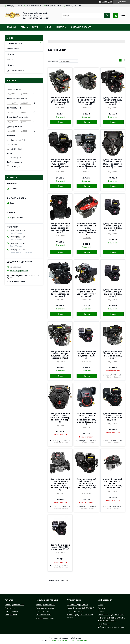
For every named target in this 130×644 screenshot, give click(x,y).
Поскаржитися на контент (58, 640)
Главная (11, 27)
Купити (61, 122)
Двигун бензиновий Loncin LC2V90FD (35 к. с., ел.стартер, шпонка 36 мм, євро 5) (113, 164)
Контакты (61, 27)
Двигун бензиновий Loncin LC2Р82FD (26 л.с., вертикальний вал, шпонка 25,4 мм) (113, 483)
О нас (48, 27)
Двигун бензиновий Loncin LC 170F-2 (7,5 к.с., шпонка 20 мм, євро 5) (60, 101)
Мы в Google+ (104, 624)
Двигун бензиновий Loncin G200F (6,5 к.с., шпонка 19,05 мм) (86, 355)
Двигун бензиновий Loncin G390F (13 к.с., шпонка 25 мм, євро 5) (113, 227)
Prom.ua (78, 638)
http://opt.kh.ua (15, 267)
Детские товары (11, 611)
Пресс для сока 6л (75, 611)
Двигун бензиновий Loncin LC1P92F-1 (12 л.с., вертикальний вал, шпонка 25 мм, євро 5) (86, 419)
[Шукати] (107, 16)
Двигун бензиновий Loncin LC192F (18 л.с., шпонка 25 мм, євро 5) (113, 355)
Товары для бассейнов (14, 605)
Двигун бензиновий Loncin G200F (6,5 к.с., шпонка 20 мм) (60, 547)
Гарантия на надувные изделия (111, 615)
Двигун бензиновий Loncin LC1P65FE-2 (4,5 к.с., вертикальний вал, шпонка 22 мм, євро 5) (86, 229)
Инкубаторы (10, 608)
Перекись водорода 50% (77, 605)
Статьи (11, 54)
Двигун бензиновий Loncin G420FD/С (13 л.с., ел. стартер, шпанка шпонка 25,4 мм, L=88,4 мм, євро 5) (86, 484)
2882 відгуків (107, 2)
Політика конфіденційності (79, 640)
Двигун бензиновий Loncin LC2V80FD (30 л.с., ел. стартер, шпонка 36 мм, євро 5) (60, 418)
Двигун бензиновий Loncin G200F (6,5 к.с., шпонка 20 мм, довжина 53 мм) (60, 355)
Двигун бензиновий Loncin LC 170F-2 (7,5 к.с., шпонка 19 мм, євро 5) (86, 101)
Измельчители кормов (45, 608)
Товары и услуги (29, 27)
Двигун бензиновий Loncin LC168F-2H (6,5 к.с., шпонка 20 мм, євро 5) (60, 293)
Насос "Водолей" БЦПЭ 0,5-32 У (80, 608)
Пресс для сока (42, 611)
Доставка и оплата (81, 27)
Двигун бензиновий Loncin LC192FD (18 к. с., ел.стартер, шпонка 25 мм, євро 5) (86, 164)
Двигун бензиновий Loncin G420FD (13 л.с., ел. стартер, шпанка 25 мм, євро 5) (60, 164)
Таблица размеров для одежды (111, 627)
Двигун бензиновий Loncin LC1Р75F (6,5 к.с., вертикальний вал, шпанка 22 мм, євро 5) (60, 228)
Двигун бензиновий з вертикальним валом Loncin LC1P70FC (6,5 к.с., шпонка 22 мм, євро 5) (60, 484)
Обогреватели (11, 615)
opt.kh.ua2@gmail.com (19, 271)
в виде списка (124, 61)
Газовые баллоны (43, 615)
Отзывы (11, 65)
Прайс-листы (13, 49)
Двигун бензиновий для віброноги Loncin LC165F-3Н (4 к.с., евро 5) (86, 293)
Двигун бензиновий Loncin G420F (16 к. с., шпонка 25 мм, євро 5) (113, 101)
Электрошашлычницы (45, 618)
